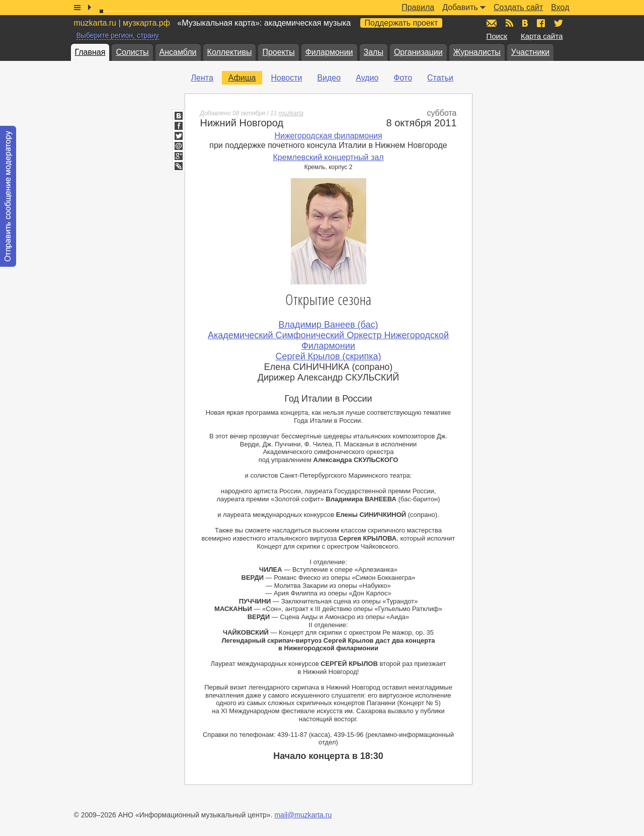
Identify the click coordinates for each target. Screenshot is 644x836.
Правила (418, 7)
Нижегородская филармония (328, 136)
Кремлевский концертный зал (329, 157)
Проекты (278, 52)
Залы (374, 52)
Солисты (132, 52)
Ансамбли (178, 52)
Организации (418, 52)
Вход (560, 7)
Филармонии (329, 52)
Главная (90, 52)
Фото (403, 78)
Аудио (367, 78)
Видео (329, 78)
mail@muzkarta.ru (303, 815)
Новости (286, 78)
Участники (530, 52)
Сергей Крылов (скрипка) (329, 356)
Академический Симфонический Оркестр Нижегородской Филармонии (328, 340)
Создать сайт (518, 7)
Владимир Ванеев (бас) (329, 325)
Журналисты (477, 52)
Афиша (242, 78)
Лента (202, 78)
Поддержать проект (401, 23)
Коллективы (230, 52)
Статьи (440, 78)
